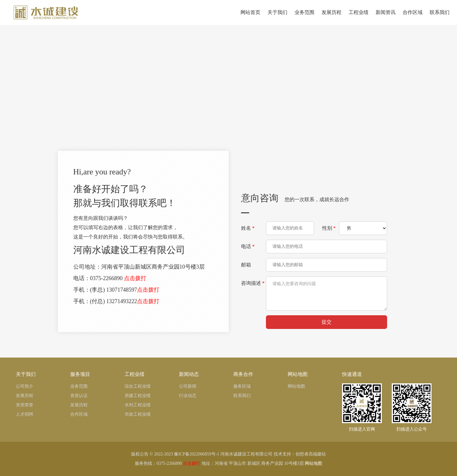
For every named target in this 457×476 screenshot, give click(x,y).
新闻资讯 (385, 17)
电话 (248, 246)
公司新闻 (188, 386)
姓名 (248, 228)
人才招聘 (25, 414)
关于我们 (277, 17)
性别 (329, 228)
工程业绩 (358, 17)
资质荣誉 (25, 405)
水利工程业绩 (138, 405)
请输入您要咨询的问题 (327, 293)
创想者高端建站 (311, 454)
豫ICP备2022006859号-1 (197, 454)
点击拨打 (135, 278)
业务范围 (304, 17)
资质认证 (79, 396)
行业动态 (188, 396)
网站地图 (296, 386)
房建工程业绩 (138, 396)
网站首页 (250, 17)
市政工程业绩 (138, 414)
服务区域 (242, 386)
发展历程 (331, 17)
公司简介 (25, 386)
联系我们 (439, 17)
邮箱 (247, 265)
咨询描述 (253, 283)
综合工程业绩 (138, 386)
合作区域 (412, 17)
